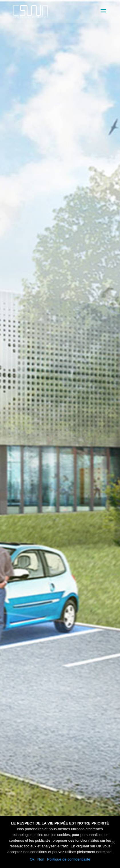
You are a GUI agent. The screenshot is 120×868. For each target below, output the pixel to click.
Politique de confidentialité (69, 859)
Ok (32, 859)
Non (41, 859)
